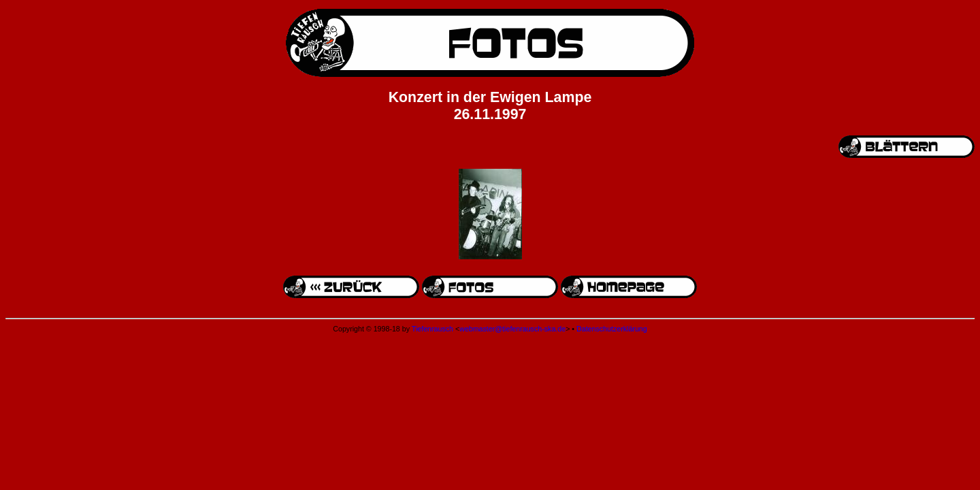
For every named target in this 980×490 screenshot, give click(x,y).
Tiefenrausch (432, 329)
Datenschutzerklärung (612, 329)
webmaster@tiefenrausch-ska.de (512, 329)
